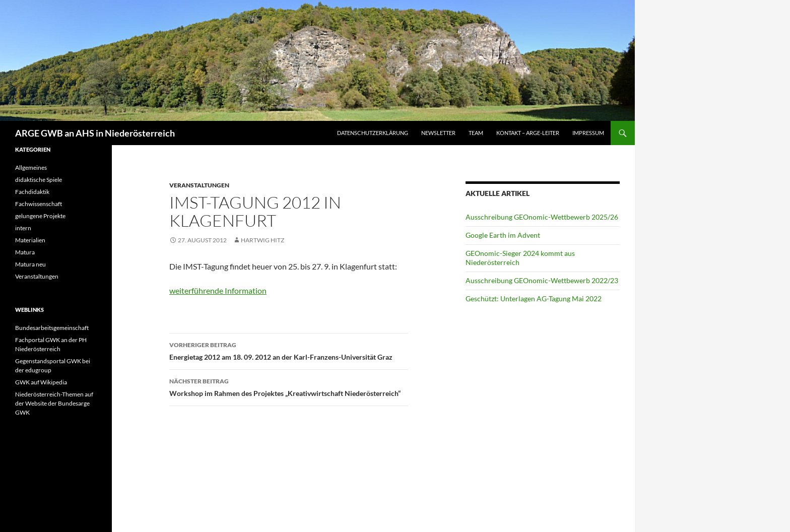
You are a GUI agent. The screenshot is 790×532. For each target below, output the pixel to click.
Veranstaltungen (199, 185)
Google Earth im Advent (503, 235)
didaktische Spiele (39, 180)
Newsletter (438, 133)
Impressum (588, 133)
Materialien (30, 240)
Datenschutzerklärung (373, 133)
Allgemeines (31, 168)
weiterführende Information (218, 290)
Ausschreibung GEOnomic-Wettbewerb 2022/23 (542, 280)
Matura (25, 252)
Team (476, 133)
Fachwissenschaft (39, 204)
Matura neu (30, 264)
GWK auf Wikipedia (41, 382)
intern (23, 228)
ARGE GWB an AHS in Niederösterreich (95, 133)
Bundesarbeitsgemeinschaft (52, 328)
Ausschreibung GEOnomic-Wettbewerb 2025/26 (542, 217)
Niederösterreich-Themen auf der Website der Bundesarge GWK (54, 403)
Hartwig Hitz (262, 240)
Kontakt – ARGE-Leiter (528, 133)
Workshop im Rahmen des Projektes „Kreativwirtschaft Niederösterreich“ (289, 386)
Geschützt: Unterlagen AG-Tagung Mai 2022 (534, 298)
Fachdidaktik (32, 192)
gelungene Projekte (40, 216)
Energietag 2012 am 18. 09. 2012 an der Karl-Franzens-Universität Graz (289, 350)
